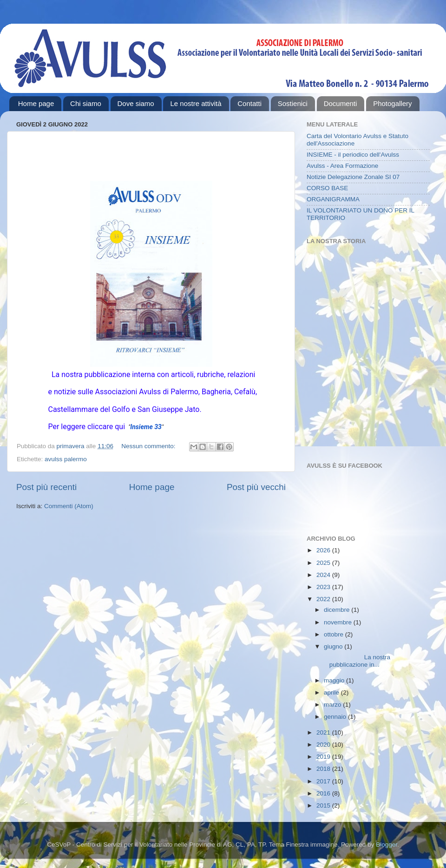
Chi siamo (86, 103)
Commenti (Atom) (69, 506)
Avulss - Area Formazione (342, 166)
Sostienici (293, 103)
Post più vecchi (256, 487)
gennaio (336, 717)
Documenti (341, 103)
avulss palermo (66, 459)
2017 (324, 781)
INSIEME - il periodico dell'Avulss (353, 155)
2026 (324, 550)
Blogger (387, 845)
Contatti (249, 103)
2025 (324, 563)
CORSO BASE (327, 188)
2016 (324, 793)
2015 (324, 805)
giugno (334, 646)
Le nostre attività (196, 103)
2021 (324, 732)
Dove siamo (136, 103)
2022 (324, 599)
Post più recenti (46, 487)
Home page (36, 103)
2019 (324, 757)
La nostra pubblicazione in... (356, 661)
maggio (335, 680)
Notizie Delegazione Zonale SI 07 (353, 177)
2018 (324, 769)
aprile (332, 692)
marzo (333, 705)
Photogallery (392, 103)
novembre (339, 622)
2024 (324, 575)
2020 (324, 745)
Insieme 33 (146, 427)
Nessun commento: (149, 446)
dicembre (338, 610)
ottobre (334, 634)
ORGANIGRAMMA (333, 199)
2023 (324, 587)
